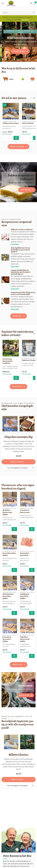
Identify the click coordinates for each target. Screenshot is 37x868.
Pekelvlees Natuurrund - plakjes (25, 639)
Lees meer (15, 244)
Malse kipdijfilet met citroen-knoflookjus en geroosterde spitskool (21, 250)
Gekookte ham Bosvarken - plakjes (8, 596)
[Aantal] (11, 138)
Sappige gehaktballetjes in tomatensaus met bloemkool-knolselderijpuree (21, 272)
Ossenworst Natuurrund (25, 511)
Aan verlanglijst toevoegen (20, 468)
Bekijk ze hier (19, 387)
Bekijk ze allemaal (19, 147)
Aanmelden (25, 20)
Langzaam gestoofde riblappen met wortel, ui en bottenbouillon (23, 293)
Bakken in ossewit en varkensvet (22, 229)
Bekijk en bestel (22, 462)
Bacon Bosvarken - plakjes (10, 554)
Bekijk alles (19, 316)
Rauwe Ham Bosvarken (25, 554)
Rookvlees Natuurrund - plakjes (8, 512)
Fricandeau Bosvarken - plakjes (7, 639)
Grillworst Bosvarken (11, 123)
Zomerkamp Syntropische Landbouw (7, 361)
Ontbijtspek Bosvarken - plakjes (25, 596)
